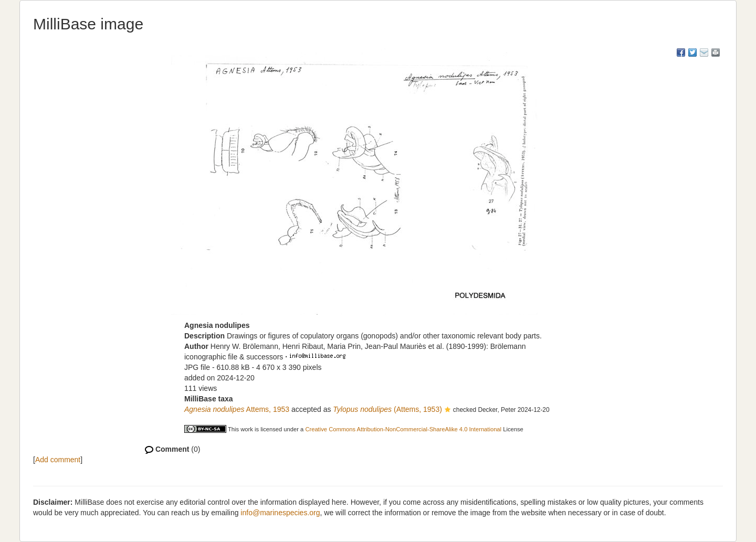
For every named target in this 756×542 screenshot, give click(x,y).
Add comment (58, 460)
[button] (448, 410)
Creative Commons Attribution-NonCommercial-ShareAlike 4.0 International (403, 429)
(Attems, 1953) (387, 409)
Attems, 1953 (237, 409)
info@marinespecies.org (280, 513)
